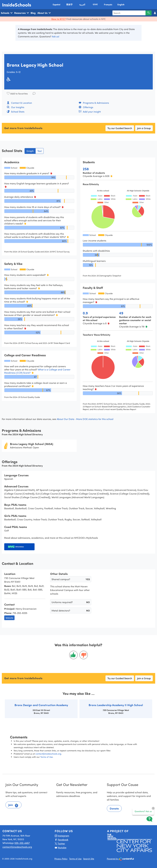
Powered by (120, 859)
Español (57, 4)
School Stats (16, 112)
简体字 (69, 4)
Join (13, 805)
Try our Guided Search (120, 128)
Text (40, 151)
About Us (44, 13)
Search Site (89, 859)
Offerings (86, 107)
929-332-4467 (22, 843)
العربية (82, 4)
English (121, 4)
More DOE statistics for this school (95, 419)
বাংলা (95, 4)
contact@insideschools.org (48, 754)
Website (9, 618)
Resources (22, 13)
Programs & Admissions (94, 103)
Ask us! (56, 36)
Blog (33, 13)
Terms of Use (47, 757)
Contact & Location (19, 103)
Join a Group (144, 128)
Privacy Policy (61, 859)
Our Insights (15, 107)
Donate (114, 808)
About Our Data (65, 419)
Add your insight (90, 112)
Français (108, 4)
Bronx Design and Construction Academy (41, 705)
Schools (7, 13)
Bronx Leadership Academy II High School (116, 705)
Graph (30, 151)
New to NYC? (59, 19)
